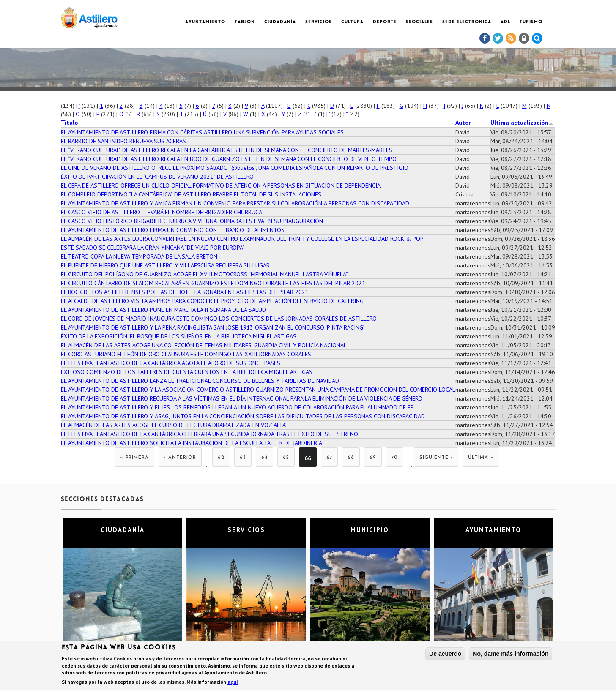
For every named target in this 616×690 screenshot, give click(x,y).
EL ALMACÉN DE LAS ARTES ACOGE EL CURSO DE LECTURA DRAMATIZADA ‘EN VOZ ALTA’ (174, 425)
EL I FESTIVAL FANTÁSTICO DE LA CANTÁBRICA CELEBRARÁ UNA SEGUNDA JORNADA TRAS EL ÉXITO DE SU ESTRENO (209, 434)
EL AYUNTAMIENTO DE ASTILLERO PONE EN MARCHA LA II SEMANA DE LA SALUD (163, 310)
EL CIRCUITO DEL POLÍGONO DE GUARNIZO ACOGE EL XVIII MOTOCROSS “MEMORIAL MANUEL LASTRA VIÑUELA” (204, 274)
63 (243, 458)
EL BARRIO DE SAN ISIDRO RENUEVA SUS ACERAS (123, 141)
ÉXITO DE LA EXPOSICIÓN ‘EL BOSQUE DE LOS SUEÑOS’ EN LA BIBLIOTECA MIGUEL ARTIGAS (179, 336)
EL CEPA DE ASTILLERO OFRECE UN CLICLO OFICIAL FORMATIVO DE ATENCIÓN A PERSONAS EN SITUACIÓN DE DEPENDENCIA (221, 185)
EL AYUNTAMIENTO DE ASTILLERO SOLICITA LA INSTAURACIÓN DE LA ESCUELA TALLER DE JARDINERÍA (192, 443)
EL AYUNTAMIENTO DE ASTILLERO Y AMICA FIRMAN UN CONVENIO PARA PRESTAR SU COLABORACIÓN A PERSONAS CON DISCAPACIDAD (235, 203)
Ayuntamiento (205, 22)
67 (329, 458)
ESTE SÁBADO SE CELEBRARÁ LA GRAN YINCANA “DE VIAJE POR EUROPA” (153, 248)
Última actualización (522, 123)
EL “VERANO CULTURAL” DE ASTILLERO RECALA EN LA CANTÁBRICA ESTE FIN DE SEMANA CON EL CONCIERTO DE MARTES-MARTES (227, 150)
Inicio (544, 68)
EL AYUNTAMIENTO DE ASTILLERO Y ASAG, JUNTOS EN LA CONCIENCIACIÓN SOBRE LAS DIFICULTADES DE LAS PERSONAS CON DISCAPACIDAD (243, 416)
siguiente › (436, 458)
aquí (233, 683)
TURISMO (531, 22)
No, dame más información (511, 655)
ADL (505, 22)
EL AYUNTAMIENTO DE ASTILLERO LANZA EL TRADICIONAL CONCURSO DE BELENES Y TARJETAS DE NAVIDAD (200, 381)
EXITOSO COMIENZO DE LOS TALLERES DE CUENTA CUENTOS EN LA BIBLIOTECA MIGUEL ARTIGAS (187, 372)
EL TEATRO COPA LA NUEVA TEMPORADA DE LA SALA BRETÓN (139, 256)
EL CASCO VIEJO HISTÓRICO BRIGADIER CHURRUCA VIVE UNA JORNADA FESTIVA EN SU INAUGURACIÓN (192, 221)
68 (351, 458)
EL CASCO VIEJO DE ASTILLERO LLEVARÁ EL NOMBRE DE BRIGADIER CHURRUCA (162, 212)
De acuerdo (445, 655)
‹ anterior (180, 458)
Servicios (319, 22)
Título (69, 123)
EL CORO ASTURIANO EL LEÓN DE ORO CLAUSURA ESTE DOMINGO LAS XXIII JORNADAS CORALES (186, 354)
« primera (134, 458)
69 (373, 458)
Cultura (352, 22)
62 (221, 458)
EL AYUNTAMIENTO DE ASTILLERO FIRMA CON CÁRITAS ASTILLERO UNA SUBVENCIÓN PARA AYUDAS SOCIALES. (203, 132)
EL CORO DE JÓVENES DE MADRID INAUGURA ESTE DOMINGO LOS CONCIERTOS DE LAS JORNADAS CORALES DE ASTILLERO (219, 319)
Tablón (245, 22)
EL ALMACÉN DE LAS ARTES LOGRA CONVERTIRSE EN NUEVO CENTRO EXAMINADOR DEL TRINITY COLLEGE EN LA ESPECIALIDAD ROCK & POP (242, 239)
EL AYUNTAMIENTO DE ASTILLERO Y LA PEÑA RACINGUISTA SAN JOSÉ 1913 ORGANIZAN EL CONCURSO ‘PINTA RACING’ (213, 327)
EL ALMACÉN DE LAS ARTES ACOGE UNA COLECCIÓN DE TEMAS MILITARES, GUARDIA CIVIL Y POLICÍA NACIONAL (204, 345)
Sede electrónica (467, 22)
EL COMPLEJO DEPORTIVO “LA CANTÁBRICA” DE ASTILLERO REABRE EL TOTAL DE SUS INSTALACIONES (191, 194)
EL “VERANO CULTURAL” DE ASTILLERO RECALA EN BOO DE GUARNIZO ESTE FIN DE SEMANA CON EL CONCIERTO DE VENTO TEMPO (229, 159)
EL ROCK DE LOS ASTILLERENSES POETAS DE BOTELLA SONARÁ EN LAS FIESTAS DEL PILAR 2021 (185, 292)
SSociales (419, 22)
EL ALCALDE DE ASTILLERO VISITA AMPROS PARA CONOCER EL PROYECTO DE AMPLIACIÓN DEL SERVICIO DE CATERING (212, 301)
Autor (463, 123)
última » (481, 458)
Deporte (385, 22)
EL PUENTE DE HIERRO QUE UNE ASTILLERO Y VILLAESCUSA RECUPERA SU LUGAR (165, 265)
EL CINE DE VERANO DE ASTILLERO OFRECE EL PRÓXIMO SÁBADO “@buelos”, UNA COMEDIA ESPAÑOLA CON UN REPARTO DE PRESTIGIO (235, 168)
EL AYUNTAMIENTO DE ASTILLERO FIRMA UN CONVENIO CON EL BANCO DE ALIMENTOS (173, 230)
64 (264, 458)
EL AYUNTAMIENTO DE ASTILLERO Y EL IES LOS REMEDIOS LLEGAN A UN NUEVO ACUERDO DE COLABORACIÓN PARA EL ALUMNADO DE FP (237, 407)
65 (286, 458)
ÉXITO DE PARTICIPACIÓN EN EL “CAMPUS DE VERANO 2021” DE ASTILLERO (157, 177)
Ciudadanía (280, 22)
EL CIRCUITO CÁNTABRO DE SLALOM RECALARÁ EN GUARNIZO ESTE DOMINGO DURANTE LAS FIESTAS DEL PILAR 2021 (213, 283)
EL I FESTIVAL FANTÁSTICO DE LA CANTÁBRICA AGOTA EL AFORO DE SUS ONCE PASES (171, 363)
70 (395, 458)
